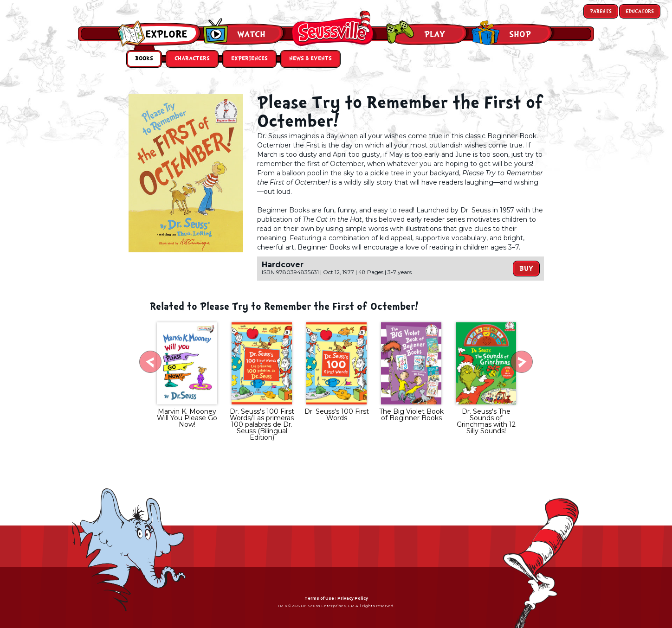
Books (144, 59)
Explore (166, 34)
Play (435, 34)
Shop (520, 34)
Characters (192, 59)
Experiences (249, 59)
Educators (640, 11)
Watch (251, 34)
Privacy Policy (353, 598)
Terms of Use (319, 598)
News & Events (310, 59)
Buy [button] (526, 269)
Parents (601, 11)
